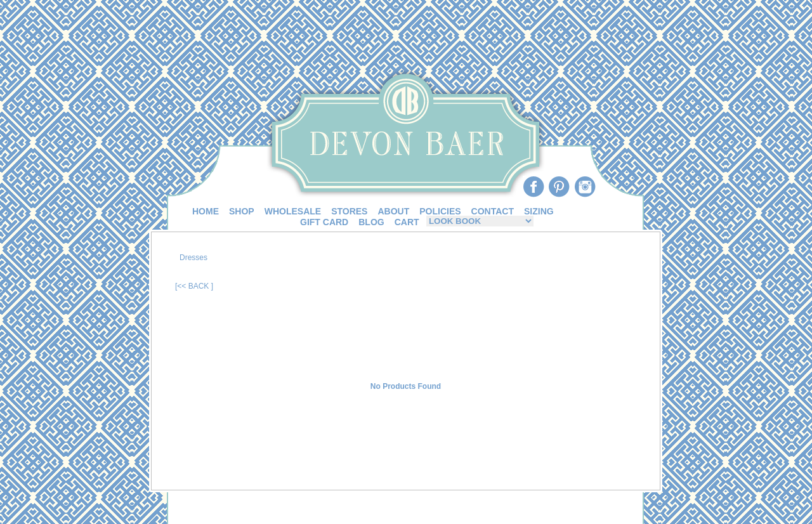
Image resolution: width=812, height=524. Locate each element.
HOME (206, 211)
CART (407, 222)
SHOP (242, 211)
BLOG (371, 222)
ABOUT (393, 211)
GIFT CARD (324, 222)
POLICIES (440, 211)
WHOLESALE (293, 211)
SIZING (539, 211)
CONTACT (493, 211)
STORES (349, 211)
